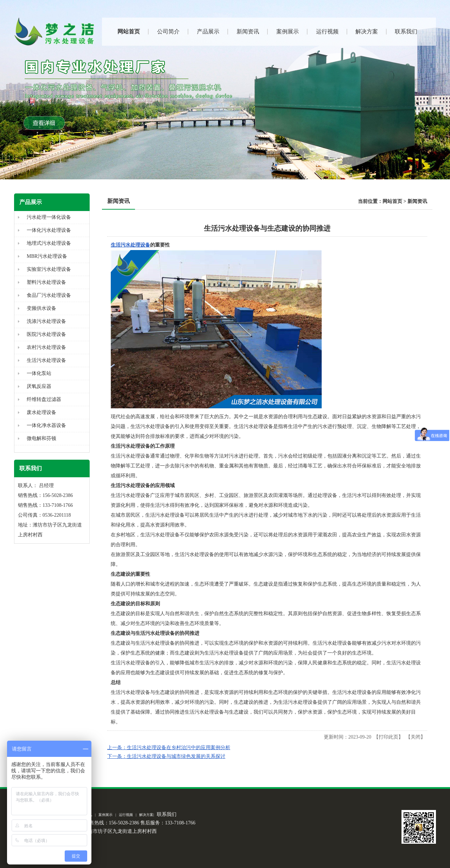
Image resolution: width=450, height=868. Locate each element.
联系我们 (167, 814)
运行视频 (126, 815)
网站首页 (392, 201)
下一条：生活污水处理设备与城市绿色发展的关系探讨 (166, 756)
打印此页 (388, 737)
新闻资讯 (417, 201)
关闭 (416, 737)
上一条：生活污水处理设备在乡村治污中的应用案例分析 (169, 748)
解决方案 (146, 815)
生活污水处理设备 (130, 245)
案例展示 (105, 815)
